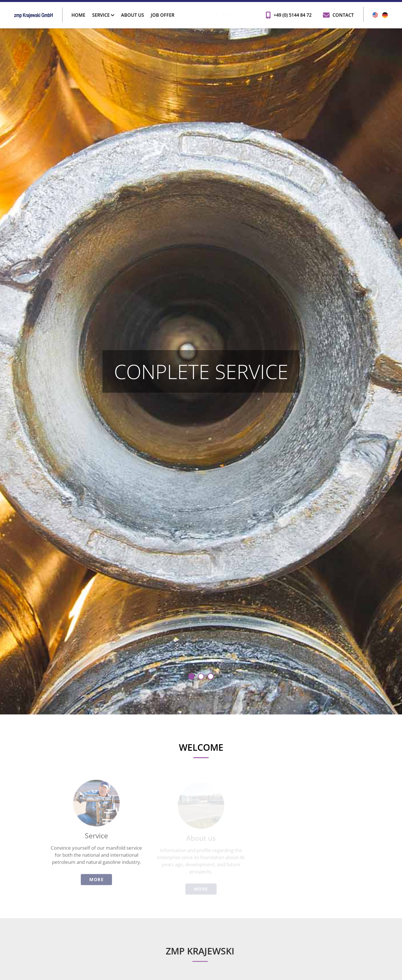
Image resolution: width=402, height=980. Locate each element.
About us (133, 15)
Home (78, 15)
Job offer (163, 15)
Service (103, 15)
